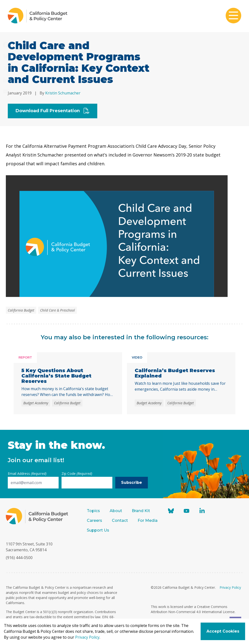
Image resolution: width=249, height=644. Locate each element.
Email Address (27, 474)
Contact (120, 520)
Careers (94, 520)
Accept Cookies (223, 631)
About (116, 511)
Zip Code (77, 474)
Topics (93, 511)
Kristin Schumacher (63, 93)
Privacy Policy (230, 587)
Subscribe (132, 483)
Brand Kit (141, 511)
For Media (148, 520)
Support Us (98, 530)
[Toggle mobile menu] (233, 16)
